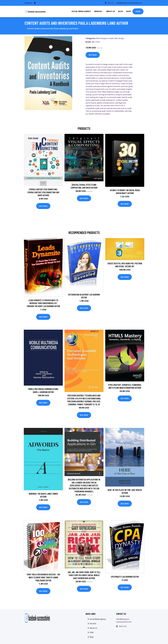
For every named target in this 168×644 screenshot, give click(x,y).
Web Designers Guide (105, 38)
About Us (111, 11)
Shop (128, 11)
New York (111, 3)
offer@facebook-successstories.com (129, 3)
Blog (121, 11)
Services (93, 623)
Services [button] (98, 11)
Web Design (119, 38)
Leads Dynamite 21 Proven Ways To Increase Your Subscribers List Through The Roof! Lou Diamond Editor (43, 303)
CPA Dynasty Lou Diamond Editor (125, 577)
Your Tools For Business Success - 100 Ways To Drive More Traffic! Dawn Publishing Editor (43, 577)
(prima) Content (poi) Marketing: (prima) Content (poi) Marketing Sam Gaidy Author (43, 192)
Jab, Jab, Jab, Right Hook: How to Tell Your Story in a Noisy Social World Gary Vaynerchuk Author (84, 575)
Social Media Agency (81, 11)
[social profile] (35, 3)
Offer (138, 11)
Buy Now (93, 55)
